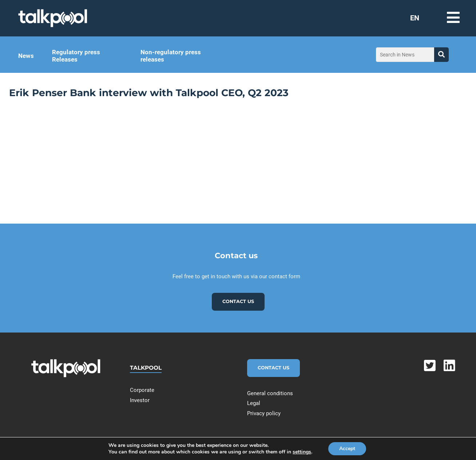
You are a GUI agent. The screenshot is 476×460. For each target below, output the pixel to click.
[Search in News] (405, 55)
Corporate (142, 390)
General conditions (270, 393)
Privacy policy (264, 413)
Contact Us (273, 368)
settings (302, 452)
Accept (347, 449)
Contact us (238, 301)
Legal (254, 403)
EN (415, 18)
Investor (140, 400)
